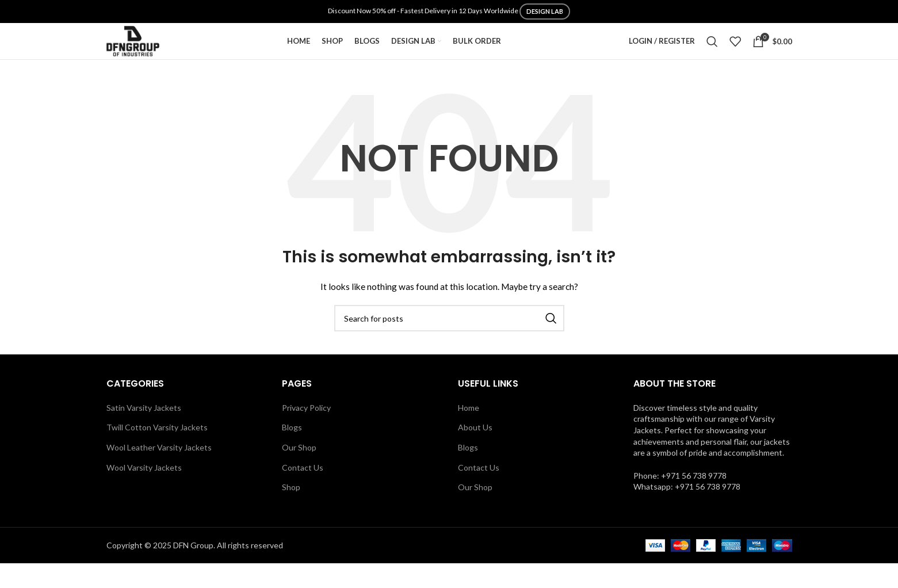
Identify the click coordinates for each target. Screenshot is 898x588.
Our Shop (299, 472)
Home (469, 432)
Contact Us (303, 492)
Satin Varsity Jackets (144, 432)
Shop (291, 512)
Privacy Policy (306, 432)
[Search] (712, 54)
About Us (475, 452)
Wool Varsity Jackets (144, 492)
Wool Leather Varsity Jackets (159, 472)
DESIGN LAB (545, 12)
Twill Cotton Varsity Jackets (157, 452)
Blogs (292, 452)
